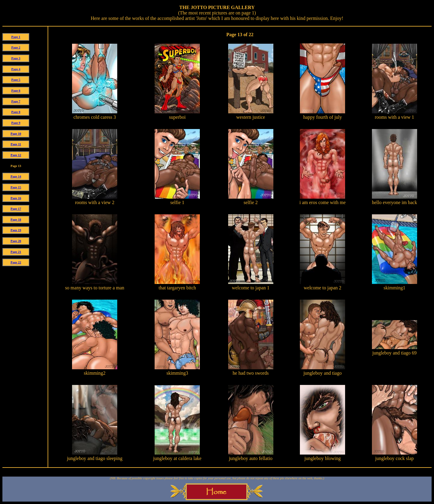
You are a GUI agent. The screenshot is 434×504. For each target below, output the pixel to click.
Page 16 (16, 198)
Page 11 (16, 144)
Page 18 (16, 220)
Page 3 (16, 58)
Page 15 (16, 187)
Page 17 (16, 209)
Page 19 (16, 230)
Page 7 (16, 101)
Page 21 (16, 252)
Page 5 (16, 80)
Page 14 (16, 176)
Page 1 (16, 37)
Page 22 (16, 262)
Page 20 (16, 241)
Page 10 (16, 134)
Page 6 (16, 91)
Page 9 (16, 123)
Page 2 (16, 47)
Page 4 (16, 69)
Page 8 (16, 112)
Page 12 (16, 155)
